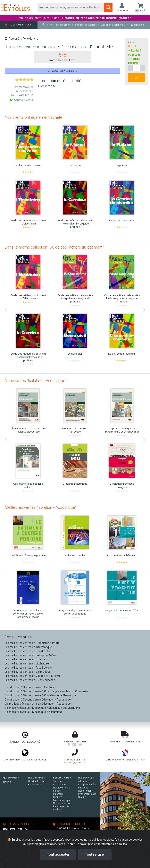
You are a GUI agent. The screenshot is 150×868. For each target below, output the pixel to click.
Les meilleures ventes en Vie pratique (28, 672)
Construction (13, 687)
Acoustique (55, 712)
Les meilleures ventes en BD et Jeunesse (30, 680)
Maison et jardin (32, 704)
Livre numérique (62, 800)
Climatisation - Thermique (60, 695)
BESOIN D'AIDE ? (62, 778)
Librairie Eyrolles (37, 781)
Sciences (11, 708)
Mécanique (39, 708)
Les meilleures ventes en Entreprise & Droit (31, 655)
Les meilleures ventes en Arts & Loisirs (28, 668)
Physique (24, 708)
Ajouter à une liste (63, 71)
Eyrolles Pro (34, 785)
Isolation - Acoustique (57, 700)
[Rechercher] (71, 7)
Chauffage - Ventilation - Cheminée (66, 691)
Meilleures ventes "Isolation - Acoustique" (40, 507)
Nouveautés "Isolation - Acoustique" (36, 381)
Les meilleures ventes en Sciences (26, 659)
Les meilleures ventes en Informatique (28, 647)
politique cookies (103, 840)
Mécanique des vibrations (64, 708)
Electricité (50, 687)
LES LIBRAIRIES (37, 778)
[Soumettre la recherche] (108, 7)
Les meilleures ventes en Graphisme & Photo (32, 643)
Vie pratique (12, 704)
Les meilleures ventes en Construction (28, 651)
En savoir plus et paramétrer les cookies (101, 844)
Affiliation (83, 781)
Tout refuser (95, 854)
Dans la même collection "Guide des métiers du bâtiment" (54, 247)
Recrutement (85, 791)
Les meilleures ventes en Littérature (27, 663)
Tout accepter (58, 854)
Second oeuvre (32, 687)
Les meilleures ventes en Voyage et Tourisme (33, 676)
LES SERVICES (86, 778)
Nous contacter (62, 803)
